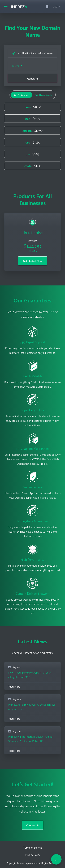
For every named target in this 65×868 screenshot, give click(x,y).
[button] (32, 66)
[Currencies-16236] (56, 6)
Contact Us (33, 825)
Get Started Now (33, 261)
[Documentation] (48, 6)
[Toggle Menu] (5, 6)
